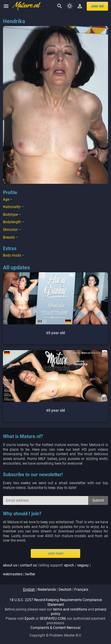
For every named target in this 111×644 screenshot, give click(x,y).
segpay (83, 565)
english (29, 590)
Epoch (30, 619)
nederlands (47, 590)
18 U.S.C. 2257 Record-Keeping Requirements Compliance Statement (56, 602)
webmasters (13, 574)
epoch (69, 565)
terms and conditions (70, 609)
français (81, 590)
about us (10, 565)
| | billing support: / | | (47, 570)
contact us (28, 565)
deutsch (65, 590)
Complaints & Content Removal (55, 628)
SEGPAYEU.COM (53, 619)
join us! (97, 6)
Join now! (55, 553)
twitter (30, 574)
